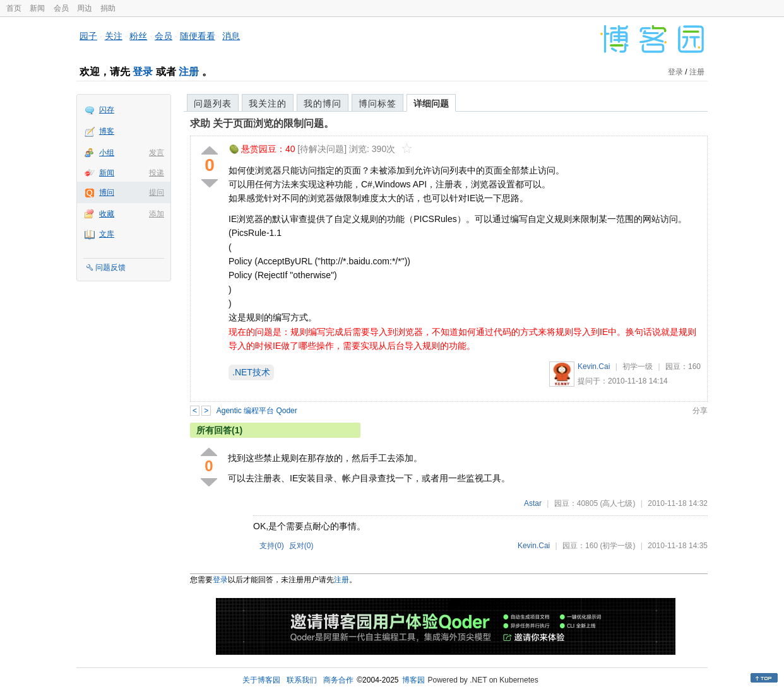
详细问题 (431, 103)
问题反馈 (110, 267)
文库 (107, 234)
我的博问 (323, 103)
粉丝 (138, 36)
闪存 (107, 110)
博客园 (413, 680)
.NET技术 (251, 372)
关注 (114, 36)
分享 (700, 411)
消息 (231, 36)
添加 (157, 214)
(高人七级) (617, 503)
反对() (301, 546)
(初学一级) (617, 546)
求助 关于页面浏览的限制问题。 (262, 123)
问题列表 (213, 103)
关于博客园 (261, 680)
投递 (157, 173)
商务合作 (338, 680)
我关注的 (268, 103)
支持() (272, 546)
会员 (61, 8)
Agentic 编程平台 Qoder (257, 411)
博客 (107, 131)
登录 (143, 72)
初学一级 (638, 367)
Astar (533, 503)
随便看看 (198, 36)
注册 (189, 72)
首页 (14, 8)
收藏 (107, 214)
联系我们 (302, 680)
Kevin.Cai (594, 367)
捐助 (108, 8)
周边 (85, 8)
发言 (157, 153)
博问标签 (377, 103)
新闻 (37, 8)
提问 (157, 192)
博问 (107, 192)
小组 (107, 153)
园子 (88, 36)
